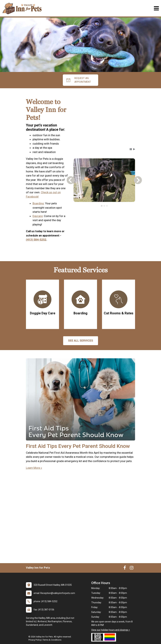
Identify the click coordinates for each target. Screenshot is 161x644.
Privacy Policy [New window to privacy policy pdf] (35, 640)
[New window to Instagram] (132, 568)
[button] (131, 149)
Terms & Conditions (52, 640)
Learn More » (34, 468)
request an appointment (79, 80)
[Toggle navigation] (156, 8)
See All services (81, 341)
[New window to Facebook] (125, 568)
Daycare (38, 216)
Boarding (38, 203)
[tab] (102, 206)
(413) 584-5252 (36, 240)
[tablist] (104, 206)
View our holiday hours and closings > (111, 630)
